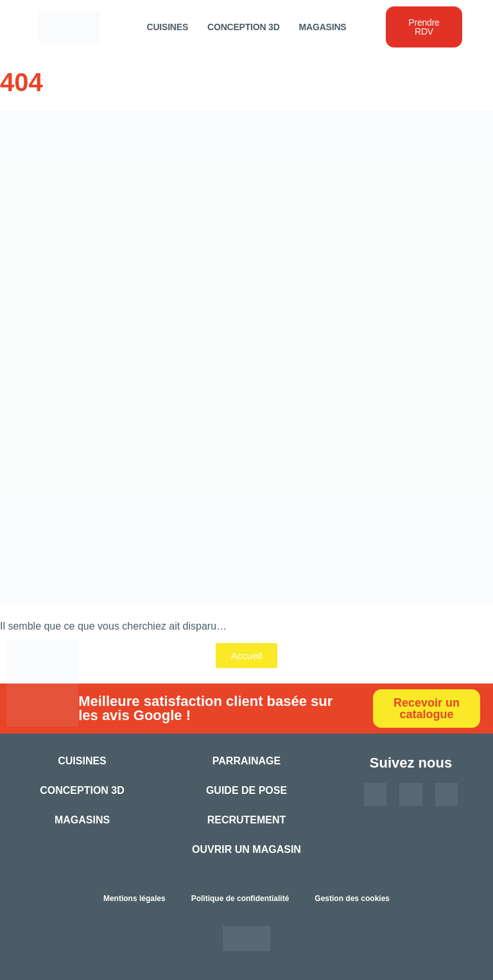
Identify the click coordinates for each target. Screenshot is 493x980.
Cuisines (168, 27)
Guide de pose (246, 790)
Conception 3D (244, 27)
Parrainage (246, 761)
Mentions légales (134, 898)
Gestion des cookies (352, 898)
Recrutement (247, 820)
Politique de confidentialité (240, 898)
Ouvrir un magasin (246, 849)
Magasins (323, 27)
